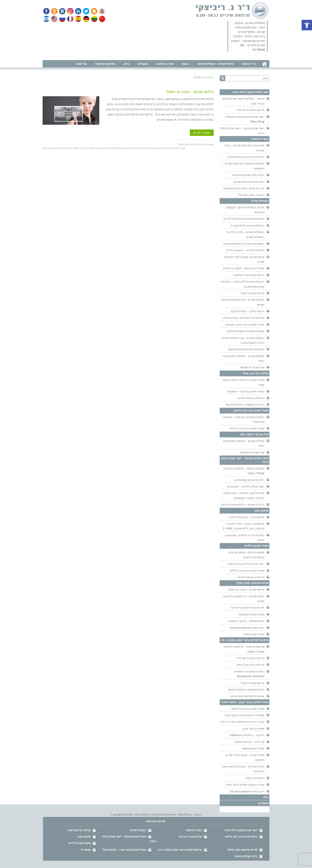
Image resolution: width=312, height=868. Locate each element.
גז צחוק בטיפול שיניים (251, 398)
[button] (307, 25)
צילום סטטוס (159, 148)
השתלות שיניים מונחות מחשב (246, 349)
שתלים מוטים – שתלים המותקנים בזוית (244, 358)
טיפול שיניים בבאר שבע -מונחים (245, 324)
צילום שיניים (146, 148)
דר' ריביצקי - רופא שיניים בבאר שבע (233, 11)
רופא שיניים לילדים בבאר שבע (246, 564)
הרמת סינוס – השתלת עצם (248, 311)
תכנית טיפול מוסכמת (252, 614)
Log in (198, 814)
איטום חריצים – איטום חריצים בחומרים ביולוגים (247, 555)
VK (62, 11)
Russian (62, 19)
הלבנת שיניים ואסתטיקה (249, 480)
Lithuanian (93, 19)
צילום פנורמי (173, 148)
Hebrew (47, 19)
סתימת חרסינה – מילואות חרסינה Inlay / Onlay (244, 471)
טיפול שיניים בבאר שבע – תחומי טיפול (124, 850)
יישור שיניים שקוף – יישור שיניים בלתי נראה (242, 130)
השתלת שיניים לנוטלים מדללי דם (244, 219)
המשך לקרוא (202, 133)
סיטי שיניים (101, 148)
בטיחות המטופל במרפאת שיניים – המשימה (244, 166)
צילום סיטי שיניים (130, 148)
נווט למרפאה (51, 57)
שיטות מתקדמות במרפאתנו (247, 696)
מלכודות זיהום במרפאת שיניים (246, 157)
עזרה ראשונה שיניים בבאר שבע (245, 784)
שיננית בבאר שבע (253, 728)
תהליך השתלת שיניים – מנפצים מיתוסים (245, 210)
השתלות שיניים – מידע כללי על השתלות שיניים (246, 234)
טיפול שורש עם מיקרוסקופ (248, 708)
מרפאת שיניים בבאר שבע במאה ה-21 (245, 640)
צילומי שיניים (114, 148)
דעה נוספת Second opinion (247, 628)
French (70, 19)
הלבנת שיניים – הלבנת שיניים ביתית (243, 504)
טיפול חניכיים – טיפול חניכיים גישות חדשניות (243, 769)
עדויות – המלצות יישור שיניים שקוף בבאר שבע (243, 101)
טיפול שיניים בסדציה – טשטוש (246, 391)
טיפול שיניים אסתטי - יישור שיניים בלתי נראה (245, 460)
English (55, 19)
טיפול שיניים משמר (253, 748)
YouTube (100, 11)
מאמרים (264, 803)
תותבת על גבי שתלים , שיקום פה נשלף (244, 537)
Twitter (85, 11)
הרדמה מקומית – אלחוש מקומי (245, 404)
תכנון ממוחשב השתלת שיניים (246, 689)
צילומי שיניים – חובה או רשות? (190, 91)
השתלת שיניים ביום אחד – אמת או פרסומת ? (244, 419)
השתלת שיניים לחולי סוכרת (248, 225)
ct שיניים (68, 148)
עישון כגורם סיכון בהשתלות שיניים (244, 243)
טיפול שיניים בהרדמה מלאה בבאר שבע (243, 382)
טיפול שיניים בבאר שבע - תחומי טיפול (245, 702)
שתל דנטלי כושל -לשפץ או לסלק (244, 268)
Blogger (93, 11)
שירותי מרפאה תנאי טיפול (191, 144)
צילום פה (90, 148)
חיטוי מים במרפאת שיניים (249, 182)
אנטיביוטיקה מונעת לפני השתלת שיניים (244, 259)
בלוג (266, 797)
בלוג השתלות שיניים (246, 856)
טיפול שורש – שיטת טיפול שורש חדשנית (245, 757)
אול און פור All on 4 (252, 367)
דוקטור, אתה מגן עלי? (251, 195)
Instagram (70, 11)
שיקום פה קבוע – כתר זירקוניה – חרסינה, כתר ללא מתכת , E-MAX (244, 526)
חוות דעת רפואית (254, 634)
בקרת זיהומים (260, 139)
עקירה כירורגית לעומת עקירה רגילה (242, 722)
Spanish (78, 19)
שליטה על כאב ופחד (255, 373)
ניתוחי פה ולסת (255, 778)
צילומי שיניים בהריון (52, 148)
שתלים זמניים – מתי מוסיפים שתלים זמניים (243, 302)
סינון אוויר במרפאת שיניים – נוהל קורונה (245, 148)
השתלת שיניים (260, 201)
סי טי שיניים (79, 148)
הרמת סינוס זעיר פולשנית (249, 275)
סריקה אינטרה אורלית (251, 110)
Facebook (47, 11)
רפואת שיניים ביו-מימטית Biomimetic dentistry (249, 674)
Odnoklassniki (54, 11)
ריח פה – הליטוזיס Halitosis (247, 735)
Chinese (101, 19)
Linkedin (77, 11)
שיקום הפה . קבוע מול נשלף (247, 517)
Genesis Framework (164, 814)
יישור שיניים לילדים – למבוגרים (246, 486)
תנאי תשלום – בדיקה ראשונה (246, 621)
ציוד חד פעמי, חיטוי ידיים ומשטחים (244, 188)
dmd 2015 (141, 814)
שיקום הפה (261, 510)
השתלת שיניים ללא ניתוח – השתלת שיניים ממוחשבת (243, 284)
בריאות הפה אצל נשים (251, 665)
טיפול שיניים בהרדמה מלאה (251, 410)
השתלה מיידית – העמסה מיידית (245, 250)
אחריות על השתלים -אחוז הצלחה (243, 318)
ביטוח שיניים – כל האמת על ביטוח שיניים (244, 598)
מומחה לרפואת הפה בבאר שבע (245, 715)
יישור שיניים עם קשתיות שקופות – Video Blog (244, 119)
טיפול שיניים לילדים (257, 546)
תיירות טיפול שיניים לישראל (248, 607)
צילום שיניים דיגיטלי (253, 293)
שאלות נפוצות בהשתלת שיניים (246, 331)
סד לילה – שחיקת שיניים (250, 742)
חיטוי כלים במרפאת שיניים (248, 175)
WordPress (185, 814)
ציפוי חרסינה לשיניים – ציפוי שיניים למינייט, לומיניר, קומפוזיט (244, 495)
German (86, 19)
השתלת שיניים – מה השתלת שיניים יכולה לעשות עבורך (243, 340)
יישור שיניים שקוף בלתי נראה (250, 92)
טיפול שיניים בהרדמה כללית (247, 428)
